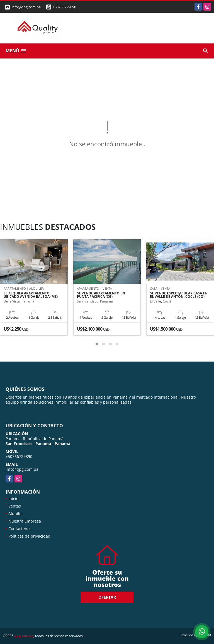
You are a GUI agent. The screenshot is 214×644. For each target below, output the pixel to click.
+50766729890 (64, 7)
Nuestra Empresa (25, 521)
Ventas (15, 506)
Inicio (13, 498)
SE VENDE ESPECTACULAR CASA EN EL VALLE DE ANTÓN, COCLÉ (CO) (179, 295)
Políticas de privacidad (29, 536)
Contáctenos (20, 529)
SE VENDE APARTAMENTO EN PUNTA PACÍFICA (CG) (101, 295)
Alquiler (16, 514)
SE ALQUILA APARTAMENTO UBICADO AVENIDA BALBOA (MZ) (31, 295)
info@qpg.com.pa (22, 469)
